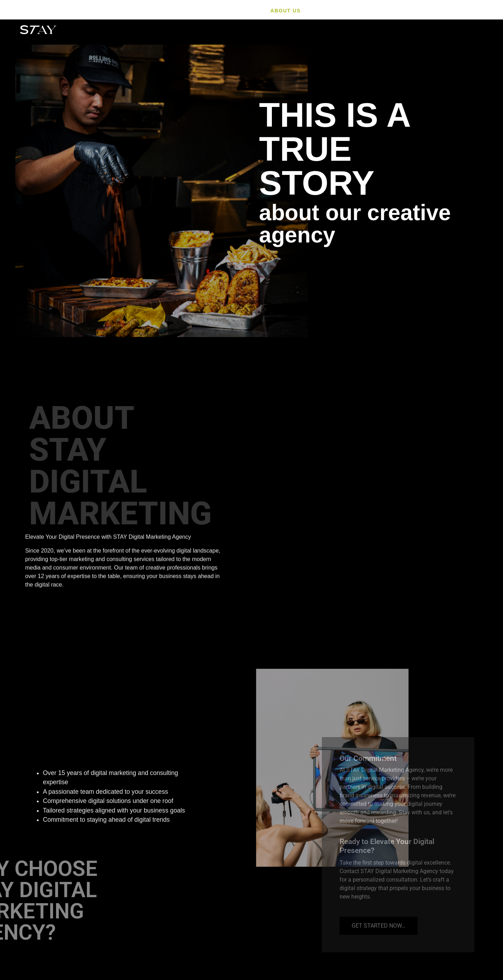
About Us (286, 11)
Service (325, 11)
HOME (251, 11)
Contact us (466, 11)
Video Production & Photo (392, 11)
